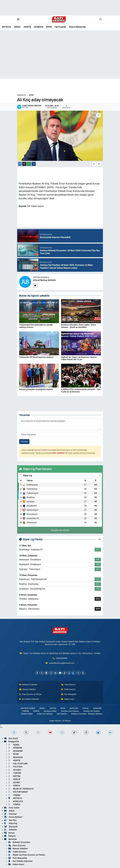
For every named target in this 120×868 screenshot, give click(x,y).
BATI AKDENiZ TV (60, 453)
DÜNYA (35, 711)
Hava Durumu (68, 685)
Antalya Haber (25, 714)
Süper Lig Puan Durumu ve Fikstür (27, 855)
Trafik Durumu (68, 689)
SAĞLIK (84, 708)
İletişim (10, 836)
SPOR (49, 27)
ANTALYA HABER (26, 708)
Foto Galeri (12, 808)
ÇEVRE (14, 782)
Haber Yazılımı (55, 721)
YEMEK (14, 804)
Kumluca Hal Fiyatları (68, 711)
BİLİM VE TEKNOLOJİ (21, 789)
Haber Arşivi (68, 699)
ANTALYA (6, 27)
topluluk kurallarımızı (43, 450)
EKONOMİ (96, 708)
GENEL (17, 27)
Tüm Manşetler (69, 694)
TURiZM (24, 711)
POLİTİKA (15, 767)
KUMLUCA (16, 801)
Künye (9, 833)
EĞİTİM (14, 776)
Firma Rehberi (13, 817)
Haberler (21, 95)
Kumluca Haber (49, 711)
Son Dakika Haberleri (29, 699)
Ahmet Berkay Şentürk (44, 280)
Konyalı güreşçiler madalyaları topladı (36, 389)
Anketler (11, 830)
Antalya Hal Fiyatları (90, 711)
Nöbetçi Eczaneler (28, 685)
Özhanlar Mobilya (95, 714)
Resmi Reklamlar (77, 27)
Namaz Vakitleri (28, 689)
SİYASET (15, 770)
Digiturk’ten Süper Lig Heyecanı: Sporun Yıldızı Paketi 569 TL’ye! (79, 358)
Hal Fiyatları (60, 27)
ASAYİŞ (27, 27)
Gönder (24, 441)
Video (9, 811)
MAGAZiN (72, 708)
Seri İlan (10, 820)
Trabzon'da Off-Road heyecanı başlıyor (36, 357)
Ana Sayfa (11, 738)
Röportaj (11, 823)
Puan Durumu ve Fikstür (30, 694)
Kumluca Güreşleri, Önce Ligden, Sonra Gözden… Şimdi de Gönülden (79, 326)
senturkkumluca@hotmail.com (62, 663)
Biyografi (11, 827)
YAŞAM (14, 795)
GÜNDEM (38, 27)
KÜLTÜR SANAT (18, 792)
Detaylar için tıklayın (60, 530)
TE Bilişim (66, 721)
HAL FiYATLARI (18, 764)
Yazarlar (10, 814)
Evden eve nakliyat (43, 714)
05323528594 (62, 658)
